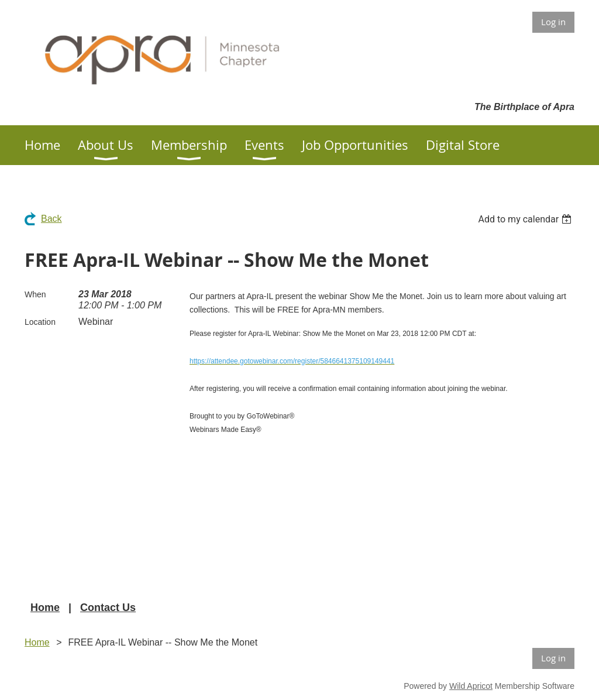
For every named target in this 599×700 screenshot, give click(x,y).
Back (51, 219)
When (35, 294)
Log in (553, 22)
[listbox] (526, 219)
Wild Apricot (471, 686)
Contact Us (108, 608)
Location (40, 322)
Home (45, 608)
